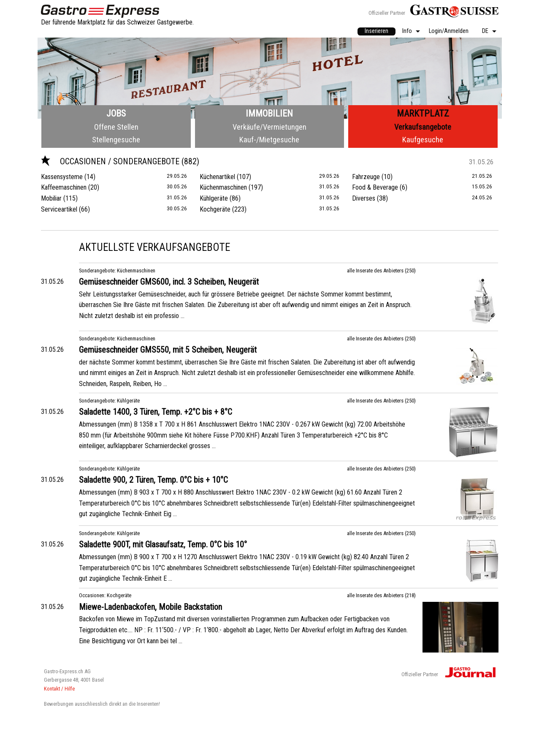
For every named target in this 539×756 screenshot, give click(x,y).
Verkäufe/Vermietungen (269, 127)
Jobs (116, 113)
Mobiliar (51, 198)
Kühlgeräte (214, 198)
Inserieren (376, 31)
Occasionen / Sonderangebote (111, 161)
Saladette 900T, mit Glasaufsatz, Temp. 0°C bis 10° (163, 544)
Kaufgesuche (423, 140)
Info (407, 31)
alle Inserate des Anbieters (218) (381, 595)
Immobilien (269, 113)
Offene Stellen (116, 127)
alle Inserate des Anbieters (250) (381, 271)
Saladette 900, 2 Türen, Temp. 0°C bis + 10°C (153, 480)
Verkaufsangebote (423, 127)
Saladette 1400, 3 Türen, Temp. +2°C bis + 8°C (156, 412)
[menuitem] (376, 32)
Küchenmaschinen (223, 187)
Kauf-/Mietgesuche (269, 140)
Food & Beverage (375, 187)
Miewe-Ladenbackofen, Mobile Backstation (150, 607)
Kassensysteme (62, 177)
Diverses (364, 198)
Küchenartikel (217, 177)
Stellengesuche (116, 140)
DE (485, 31)
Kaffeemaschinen (64, 187)
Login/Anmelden (449, 31)
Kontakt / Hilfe (59, 689)
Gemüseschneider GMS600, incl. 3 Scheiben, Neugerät (169, 282)
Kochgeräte (215, 209)
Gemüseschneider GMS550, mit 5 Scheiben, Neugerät (168, 350)
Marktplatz (423, 113)
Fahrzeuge (366, 177)
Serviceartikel (59, 209)
